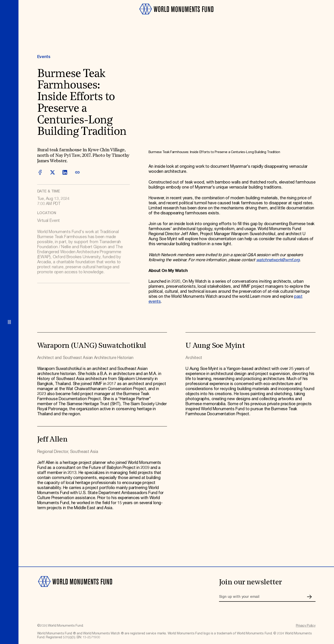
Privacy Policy (306, 626)
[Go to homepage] (176, 17)
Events (44, 57)
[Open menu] (9, 322)
